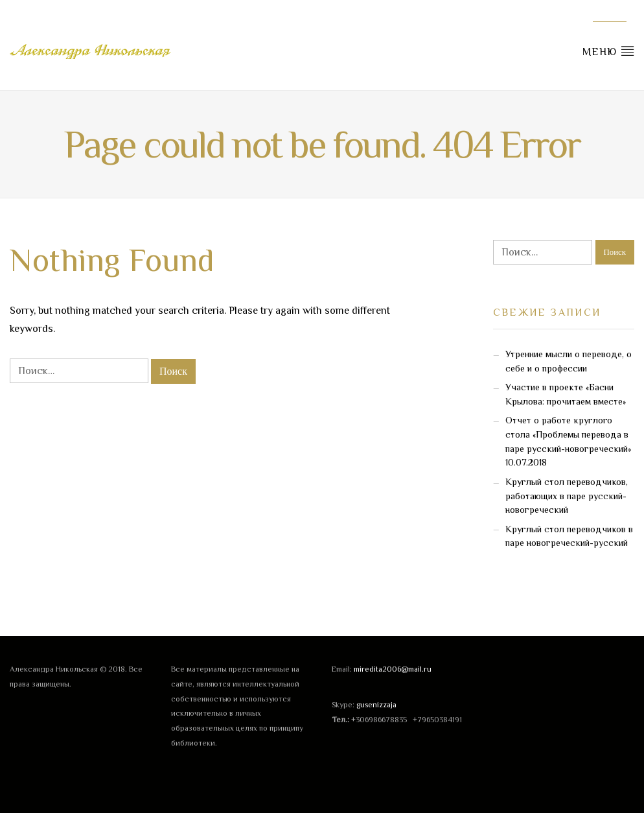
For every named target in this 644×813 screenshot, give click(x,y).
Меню (608, 51)
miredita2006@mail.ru (393, 669)
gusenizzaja (376, 705)
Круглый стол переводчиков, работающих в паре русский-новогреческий (567, 496)
